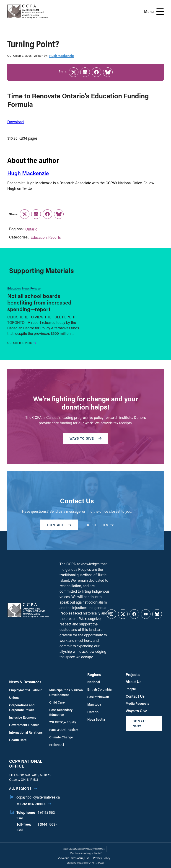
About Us (133, 682)
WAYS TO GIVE (85, 438)
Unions (14, 698)
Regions (94, 675)
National (94, 682)
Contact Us (135, 696)
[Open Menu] (160, 12)
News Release (31, 288)
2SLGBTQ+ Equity (63, 722)
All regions (20, 788)
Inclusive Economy (23, 717)
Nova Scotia (96, 719)
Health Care (18, 740)
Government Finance (24, 725)
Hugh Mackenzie (62, 56)
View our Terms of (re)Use (74, 858)
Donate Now (140, 723)
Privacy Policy (102, 858)
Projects (133, 675)
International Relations (26, 732)
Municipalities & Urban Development (66, 692)
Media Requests (137, 703)
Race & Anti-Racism (64, 730)
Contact (59, 525)
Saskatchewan (98, 697)
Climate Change (61, 737)
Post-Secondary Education (61, 712)
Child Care (57, 702)
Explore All (57, 745)
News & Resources (25, 682)
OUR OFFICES (100, 525)
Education (39, 237)
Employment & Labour (25, 690)
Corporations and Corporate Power (22, 707)
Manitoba (94, 704)
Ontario (31, 229)
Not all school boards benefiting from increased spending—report (39, 302)
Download (16, 122)
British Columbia (100, 689)
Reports (55, 237)
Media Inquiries (31, 804)
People (131, 689)
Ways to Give (136, 711)
